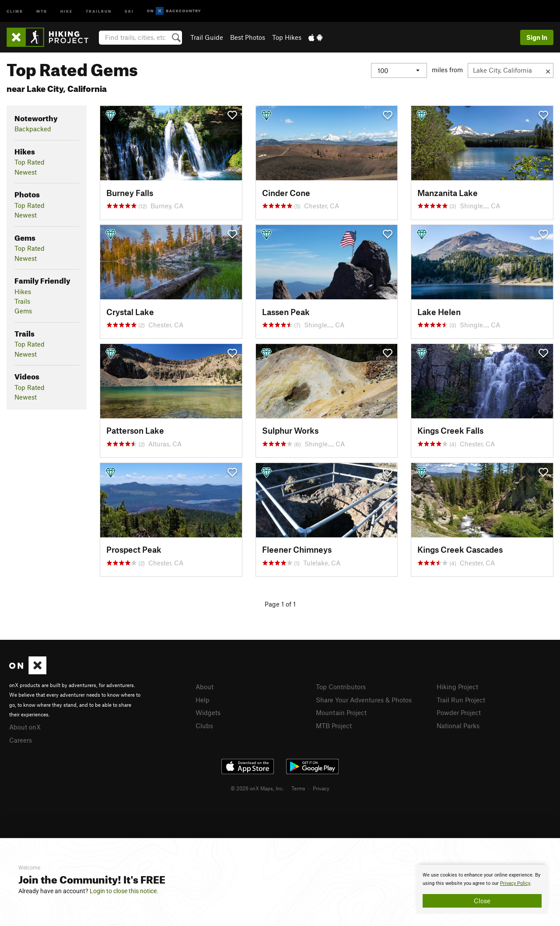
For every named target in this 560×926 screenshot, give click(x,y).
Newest (26, 172)
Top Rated (30, 162)
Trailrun (99, 11)
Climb (15, 11)
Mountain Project (341, 712)
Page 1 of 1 (280, 604)
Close (482, 901)
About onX (25, 727)
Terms (298, 788)
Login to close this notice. (124, 891)
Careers (21, 740)
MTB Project (334, 726)
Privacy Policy (515, 883)
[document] (482, 889)
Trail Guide (207, 37)
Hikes (23, 291)
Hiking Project (457, 687)
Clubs (204, 726)
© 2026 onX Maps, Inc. (257, 788)
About (205, 687)
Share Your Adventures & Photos (364, 700)
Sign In (537, 37)
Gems (23, 311)
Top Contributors (341, 687)
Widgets (208, 712)
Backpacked (33, 129)
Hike (66, 11)
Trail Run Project (461, 700)
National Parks (458, 726)
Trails (22, 301)
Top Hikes (287, 37)
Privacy (321, 788)
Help (203, 700)
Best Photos (248, 37)
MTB (42, 11)
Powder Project (459, 712)
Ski (129, 11)
